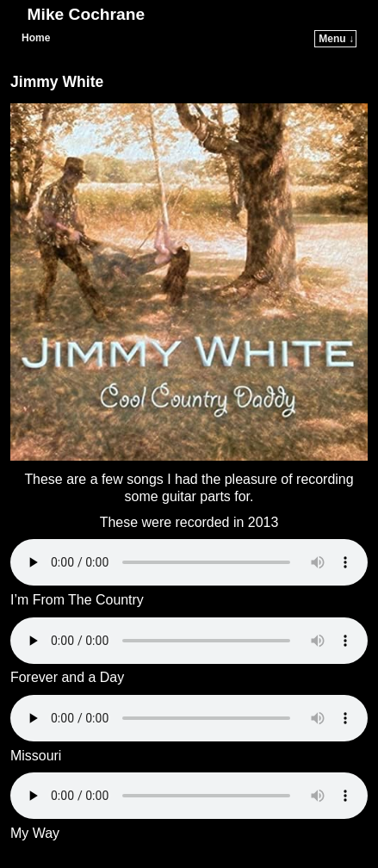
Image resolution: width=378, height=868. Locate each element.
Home (36, 38)
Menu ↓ (336, 39)
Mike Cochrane (87, 14)
